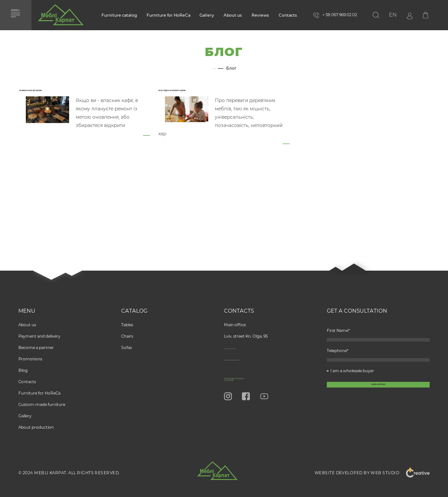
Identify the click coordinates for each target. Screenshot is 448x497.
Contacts (288, 15)
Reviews (260, 15)
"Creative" (414, 473)
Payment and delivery (39, 326)
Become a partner (36, 338)
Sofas (126, 338)
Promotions (30, 349)
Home (214, 69)
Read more (139, 141)
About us (233, 15)
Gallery (207, 15)
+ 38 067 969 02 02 (241, 338)
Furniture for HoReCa (168, 15)
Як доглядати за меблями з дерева (209, 93)
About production (36, 418)
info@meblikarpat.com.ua (249, 349)
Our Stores (241, 378)
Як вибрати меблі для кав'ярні (63, 93)
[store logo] (61, 17)
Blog (23, 361)
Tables (127, 315)
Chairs (127, 326)
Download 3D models (258, 372)
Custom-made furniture (42, 395)
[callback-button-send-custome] (378, 404)
